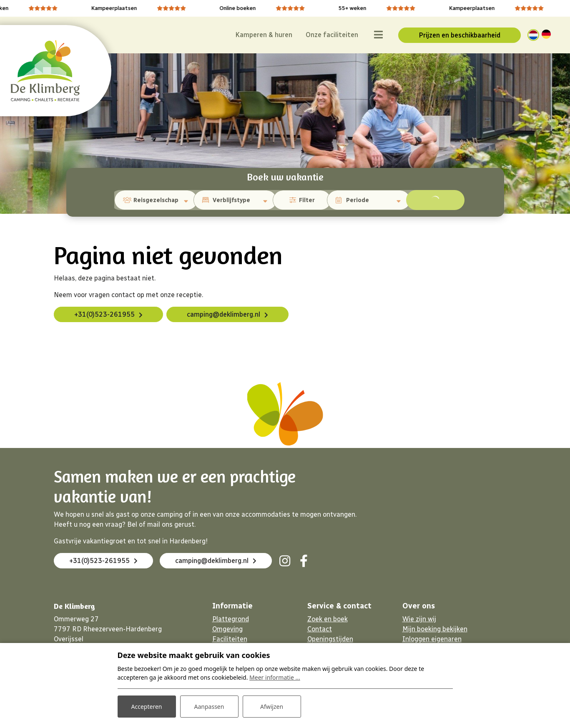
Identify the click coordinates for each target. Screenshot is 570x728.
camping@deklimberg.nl (223, 314)
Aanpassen (209, 707)
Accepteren (147, 707)
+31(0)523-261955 (104, 314)
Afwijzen (272, 707)
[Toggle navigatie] (378, 35)
